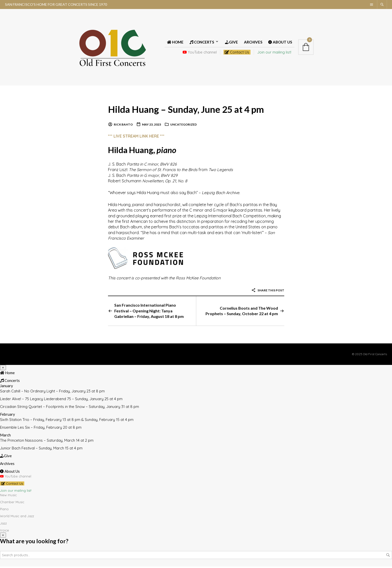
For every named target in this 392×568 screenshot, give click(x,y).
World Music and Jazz (17, 518)
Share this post (268, 292)
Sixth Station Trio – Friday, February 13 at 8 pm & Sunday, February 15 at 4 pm (67, 421)
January (6, 387)
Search (388, 556)
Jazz (3, 525)
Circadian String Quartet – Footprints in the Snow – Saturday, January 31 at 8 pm (69, 408)
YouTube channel (200, 53)
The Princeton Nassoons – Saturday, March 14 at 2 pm (47, 442)
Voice (4, 532)
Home (175, 43)
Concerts (202, 43)
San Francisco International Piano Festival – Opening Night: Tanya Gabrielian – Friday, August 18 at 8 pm (149, 312)
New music (8, 496)
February (7, 416)
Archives (253, 43)
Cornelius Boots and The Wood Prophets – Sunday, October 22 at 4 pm (242, 312)
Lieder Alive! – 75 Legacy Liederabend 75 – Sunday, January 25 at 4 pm (61, 401)
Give (231, 43)
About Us (280, 43)
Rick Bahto (123, 126)
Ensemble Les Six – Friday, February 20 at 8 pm (41, 429)
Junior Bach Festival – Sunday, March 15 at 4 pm (41, 450)
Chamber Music (12, 504)
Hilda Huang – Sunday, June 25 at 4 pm (193, 110)
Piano (4, 511)
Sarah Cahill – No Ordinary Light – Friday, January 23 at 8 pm (52, 393)
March (5, 437)
